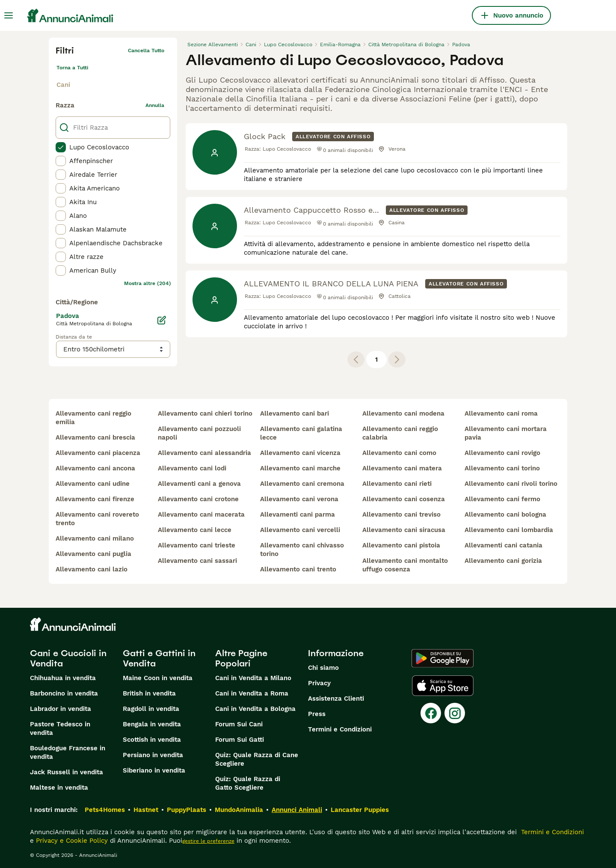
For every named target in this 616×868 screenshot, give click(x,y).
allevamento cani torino (502, 468)
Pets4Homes (105, 810)
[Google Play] (443, 658)
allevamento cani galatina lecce (301, 433)
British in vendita (149, 693)
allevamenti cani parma (298, 514)
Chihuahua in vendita (63, 678)
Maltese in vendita (59, 788)
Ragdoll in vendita (151, 709)
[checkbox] (61, 147)
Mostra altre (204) (148, 283)
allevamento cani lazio (92, 569)
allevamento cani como (399, 453)
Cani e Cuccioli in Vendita (68, 658)
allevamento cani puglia (93, 554)
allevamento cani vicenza (300, 453)
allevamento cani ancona (95, 468)
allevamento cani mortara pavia (506, 433)
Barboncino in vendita (64, 693)
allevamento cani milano (95, 538)
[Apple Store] (443, 686)
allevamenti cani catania (503, 545)
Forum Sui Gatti (240, 740)
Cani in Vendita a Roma (252, 693)
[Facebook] (431, 713)
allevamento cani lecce (195, 530)
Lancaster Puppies (360, 810)
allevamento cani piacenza (98, 453)
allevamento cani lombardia (509, 530)
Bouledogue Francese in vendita (68, 752)
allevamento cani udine (93, 484)
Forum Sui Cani (239, 724)
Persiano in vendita (153, 755)
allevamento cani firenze (95, 499)
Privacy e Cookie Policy (71, 841)
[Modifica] (162, 320)
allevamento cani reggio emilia (93, 418)
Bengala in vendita (152, 724)
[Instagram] (455, 713)
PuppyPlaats (187, 810)
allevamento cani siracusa (404, 530)
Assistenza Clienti (336, 699)
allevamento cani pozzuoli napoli (199, 433)
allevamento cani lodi (192, 468)
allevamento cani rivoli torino (511, 484)
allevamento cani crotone (198, 499)
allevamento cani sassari (197, 561)
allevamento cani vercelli (300, 530)
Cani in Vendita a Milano (253, 678)
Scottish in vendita (152, 740)
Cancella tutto (146, 51)
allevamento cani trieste (197, 545)
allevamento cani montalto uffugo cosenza (405, 565)
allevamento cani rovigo (502, 453)
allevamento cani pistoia (401, 545)
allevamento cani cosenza (404, 499)
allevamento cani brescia (95, 437)
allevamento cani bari (295, 413)
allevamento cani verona (299, 499)
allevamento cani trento (298, 569)
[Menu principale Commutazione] (9, 15)
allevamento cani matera (402, 468)
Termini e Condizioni (340, 729)
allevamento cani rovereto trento (97, 519)
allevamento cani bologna (505, 514)
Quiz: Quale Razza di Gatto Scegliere (248, 783)
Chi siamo (323, 668)
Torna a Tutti (72, 68)
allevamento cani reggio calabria (400, 433)
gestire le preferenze (208, 841)
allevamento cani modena (403, 413)
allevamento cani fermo (502, 499)
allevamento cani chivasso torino (302, 550)
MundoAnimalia (239, 810)
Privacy (319, 683)
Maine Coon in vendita (158, 678)
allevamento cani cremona (302, 484)
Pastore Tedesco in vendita (60, 728)
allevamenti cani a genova (199, 484)
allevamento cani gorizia (503, 561)
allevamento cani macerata (201, 514)
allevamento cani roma (501, 413)
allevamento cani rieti (397, 484)
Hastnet (146, 810)
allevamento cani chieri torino (205, 413)
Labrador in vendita (61, 709)
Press (317, 714)
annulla (155, 105)
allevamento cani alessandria (204, 453)
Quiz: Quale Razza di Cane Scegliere (257, 759)
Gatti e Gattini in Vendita (159, 658)
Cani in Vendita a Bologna (255, 709)
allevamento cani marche (300, 468)
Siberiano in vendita (154, 770)
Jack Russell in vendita (67, 772)
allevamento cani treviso (401, 514)
